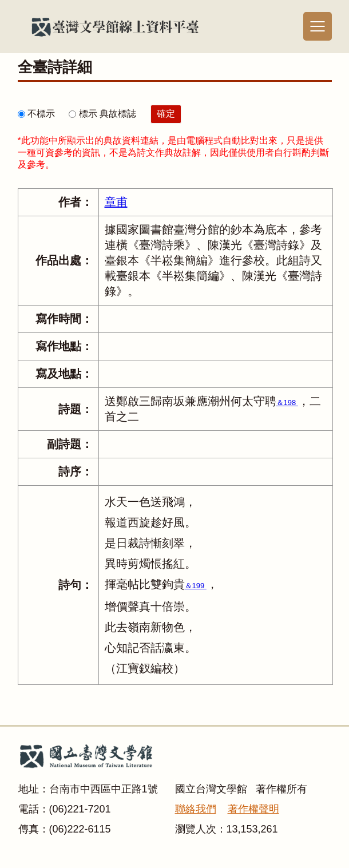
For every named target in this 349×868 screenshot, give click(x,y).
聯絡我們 (196, 809)
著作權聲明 (253, 809)
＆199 (196, 586)
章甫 (116, 202)
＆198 (287, 403)
